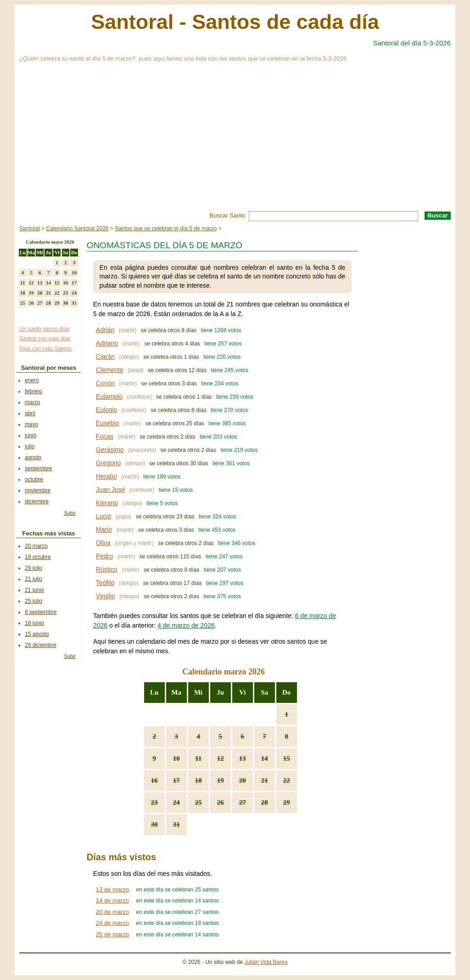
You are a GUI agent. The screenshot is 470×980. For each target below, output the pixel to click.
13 (243, 758)
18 (199, 780)
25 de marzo (112, 934)
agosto (33, 457)
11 (198, 758)
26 (221, 802)
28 (265, 802)
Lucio (104, 516)
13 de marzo (112, 889)
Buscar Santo (227, 215)
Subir (70, 513)
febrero (34, 391)
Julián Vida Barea (266, 962)
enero (32, 380)
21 (265, 780)
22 (287, 780)
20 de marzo (112, 912)
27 (243, 802)
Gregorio (108, 463)
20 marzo (36, 546)
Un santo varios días (44, 329)
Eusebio (108, 423)
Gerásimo (110, 450)
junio (31, 435)
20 (243, 780)
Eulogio (107, 410)
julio (30, 446)
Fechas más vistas (49, 533)
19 (221, 780)
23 (154, 802)
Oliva (103, 543)
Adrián (105, 330)
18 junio (34, 623)
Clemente (110, 370)
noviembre (38, 490)
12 (221, 758)
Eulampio (109, 396)
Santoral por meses (49, 368)
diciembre (37, 501)
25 (199, 802)
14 (265, 758)
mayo (31, 424)
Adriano (107, 343)
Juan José (111, 490)
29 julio (34, 568)
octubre (34, 479)
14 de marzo (112, 900)
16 (154, 780)
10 (176, 758)
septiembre (38, 468)
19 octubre (38, 557)
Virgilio (106, 596)
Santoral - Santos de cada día (235, 22)
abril (30, 413)
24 (176, 802)
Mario (104, 529)
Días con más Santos (45, 349)
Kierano (107, 503)
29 (287, 802)
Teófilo (105, 583)
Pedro (104, 556)
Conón (105, 383)
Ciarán (105, 356)
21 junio (34, 590)
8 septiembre (41, 612)
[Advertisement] (235, 142)
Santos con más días (45, 339)
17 (176, 780)
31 (176, 824)
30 (154, 824)
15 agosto (37, 634)
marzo (32, 402)
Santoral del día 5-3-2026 (412, 43)
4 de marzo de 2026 (186, 625)
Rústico (107, 569)
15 (287, 758)
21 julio (34, 579)
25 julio (34, 601)
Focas (105, 436)
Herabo (106, 476)
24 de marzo (112, 923)
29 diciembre (41, 645)
